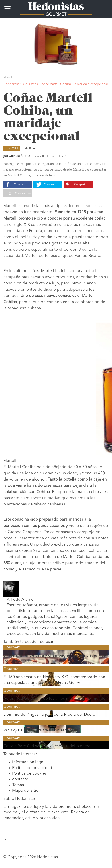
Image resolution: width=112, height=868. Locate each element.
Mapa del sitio (25, 791)
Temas (18, 785)
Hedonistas (56, 6)
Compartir (20, 185)
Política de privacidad (32, 768)
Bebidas (31, 148)
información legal (28, 762)
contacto (20, 779)
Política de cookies (29, 773)
